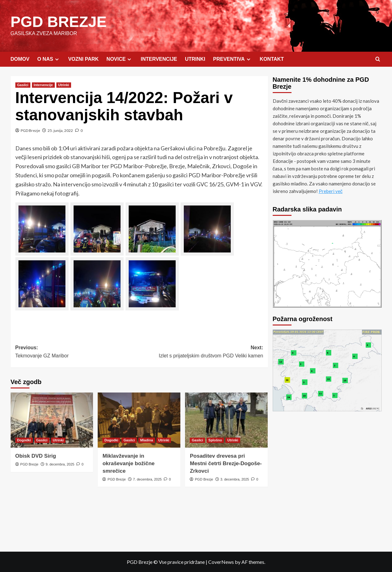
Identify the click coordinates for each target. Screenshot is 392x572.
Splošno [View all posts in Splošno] (215, 440)
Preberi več (331, 191)
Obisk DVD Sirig (36, 456)
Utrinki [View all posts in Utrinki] (64, 85)
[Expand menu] (57, 59)
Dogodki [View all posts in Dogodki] (24, 440)
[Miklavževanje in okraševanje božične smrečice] (139, 420)
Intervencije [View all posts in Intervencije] (43, 85)
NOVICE (120, 59)
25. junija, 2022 (60, 130)
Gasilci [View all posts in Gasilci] (23, 85)
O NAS (49, 59)
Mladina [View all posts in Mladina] (147, 440)
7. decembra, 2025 (147, 479)
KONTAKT (272, 59)
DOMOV (20, 59)
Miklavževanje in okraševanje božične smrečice (128, 463)
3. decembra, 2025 (235, 479)
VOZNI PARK (83, 59)
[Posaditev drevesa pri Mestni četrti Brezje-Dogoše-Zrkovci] (226, 420)
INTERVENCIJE (159, 59)
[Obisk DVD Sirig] (52, 420)
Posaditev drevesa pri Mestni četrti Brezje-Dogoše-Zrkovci (226, 463)
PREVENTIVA (233, 59)
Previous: (77, 352)
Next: (201, 352)
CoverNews (221, 562)
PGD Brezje (30, 130)
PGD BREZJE (59, 21)
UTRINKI (195, 59)
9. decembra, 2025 (60, 464)
